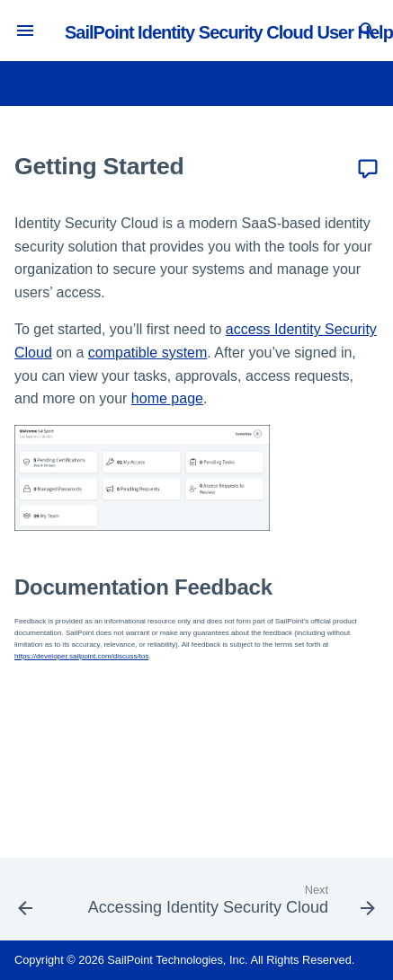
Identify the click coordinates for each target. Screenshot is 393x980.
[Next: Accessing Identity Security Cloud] (230, 905)
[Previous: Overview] (25, 905)
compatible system (148, 353)
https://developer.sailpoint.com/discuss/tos (81, 656)
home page (167, 398)
